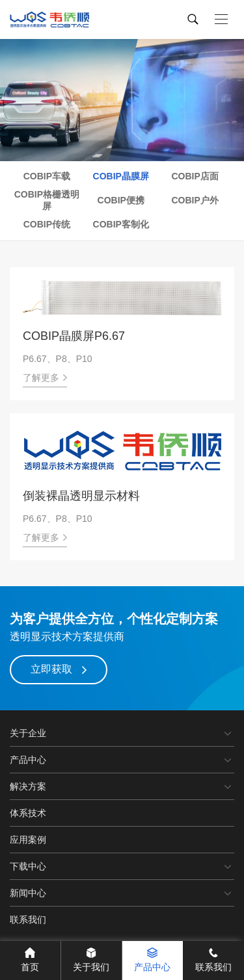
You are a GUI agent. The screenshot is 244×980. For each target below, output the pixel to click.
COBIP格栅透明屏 (47, 200)
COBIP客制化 (121, 224)
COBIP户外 (195, 200)
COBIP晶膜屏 (121, 176)
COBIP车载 (47, 176)
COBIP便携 (121, 200)
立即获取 (59, 669)
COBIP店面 (195, 176)
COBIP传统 (47, 224)
